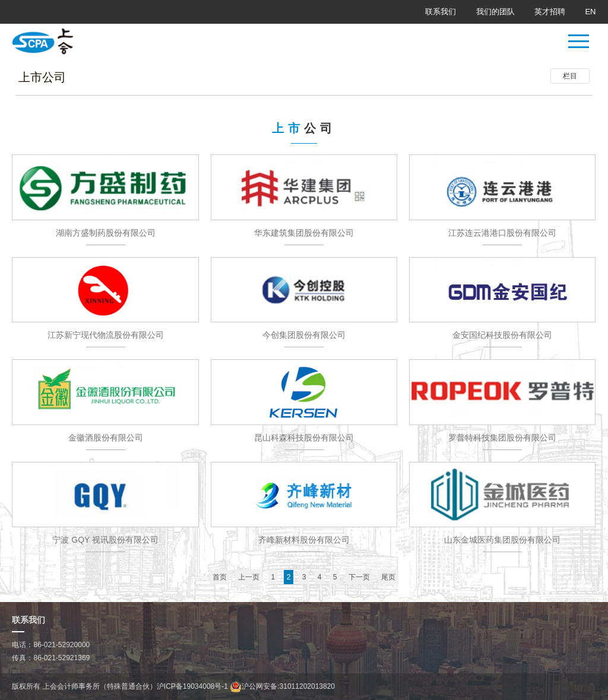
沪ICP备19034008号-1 (192, 686)
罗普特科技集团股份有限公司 (502, 438)
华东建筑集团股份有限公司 (304, 233)
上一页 (249, 577)
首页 (220, 577)
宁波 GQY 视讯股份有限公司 (105, 540)
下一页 (359, 577)
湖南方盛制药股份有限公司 (106, 233)
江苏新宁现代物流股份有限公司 (106, 335)
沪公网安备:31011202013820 (282, 686)
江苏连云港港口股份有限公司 (502, 233)
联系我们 (441, 12)
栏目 (570, 76)
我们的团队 (495, 12)
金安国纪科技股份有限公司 (502, 335)
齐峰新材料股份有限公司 (304, 540)
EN (590, 12)
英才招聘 (550, 12)
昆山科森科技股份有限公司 (304, 438)
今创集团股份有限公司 (304, 335)
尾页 (388, 577)
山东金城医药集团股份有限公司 (502, 540)
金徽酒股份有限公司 (106, 438)
